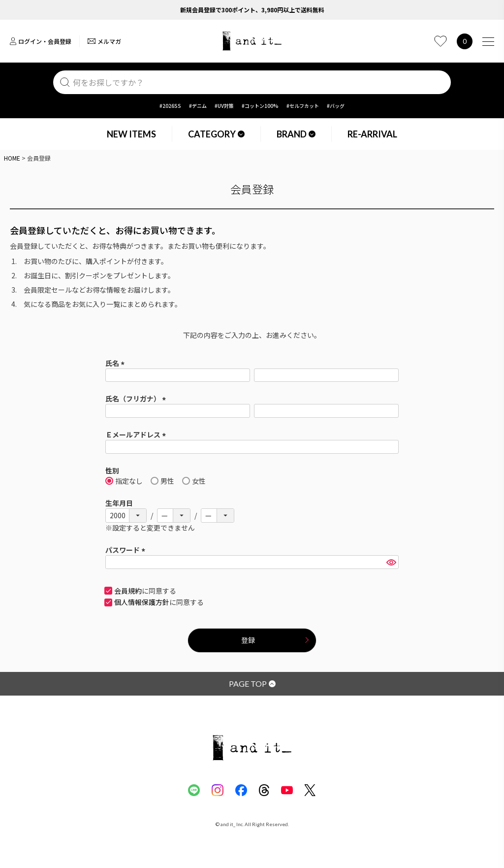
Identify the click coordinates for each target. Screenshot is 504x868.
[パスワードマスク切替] (391, 562)
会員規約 (128, 591)
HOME (12, 158)
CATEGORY (216, 134)
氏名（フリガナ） (137, 399)
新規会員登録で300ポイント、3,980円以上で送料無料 (252, 10)
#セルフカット (303, 106)
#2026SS (170, 106)
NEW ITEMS (131, 134)
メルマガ (104, 41)
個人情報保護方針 (142, 602)
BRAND (296, 134)
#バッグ (336, 106)
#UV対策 (224, 106)
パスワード (127, 550)
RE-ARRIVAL (372, 134)
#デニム (198, 106)
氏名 (116, 363)
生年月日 (119, 503)
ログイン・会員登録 (41, 41)
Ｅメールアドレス (137, 434)
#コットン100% (260, 106)
